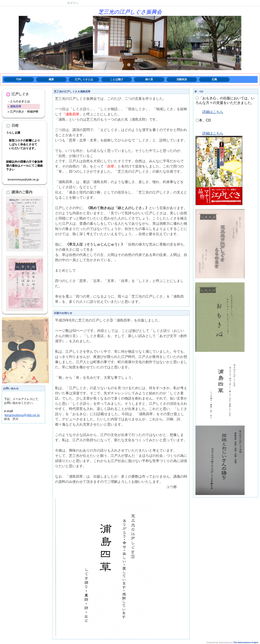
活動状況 (182, 79)
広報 (214, 79)
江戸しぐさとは (84, 79)
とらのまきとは (19, 101)
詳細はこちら (213, 112)
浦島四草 (14, 106)
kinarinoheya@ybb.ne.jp (22, 419)
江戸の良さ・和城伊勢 (23, 112)
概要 (51, 79)
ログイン (73, 3)
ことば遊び (117, 79)
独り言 (149, 79)
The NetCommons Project (246, 642)
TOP (19, 79)
